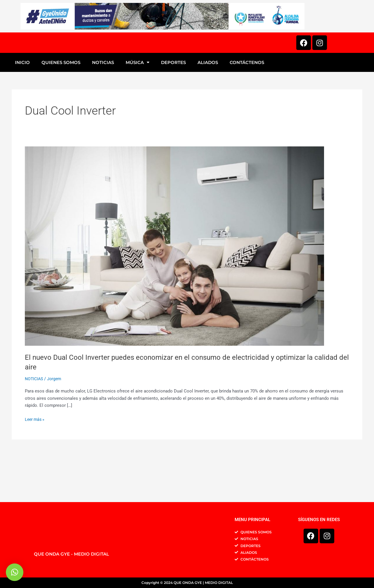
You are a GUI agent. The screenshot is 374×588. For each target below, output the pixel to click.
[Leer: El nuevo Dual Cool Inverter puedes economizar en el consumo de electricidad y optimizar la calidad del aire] (174, 291)
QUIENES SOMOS (61, 107)
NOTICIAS (103, 107)
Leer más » (36, 464)
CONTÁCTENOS (247, 107)
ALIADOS (208, 107)
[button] (15, 572)
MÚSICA (137, 107)
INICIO (22, 107)
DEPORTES (173, 107)
